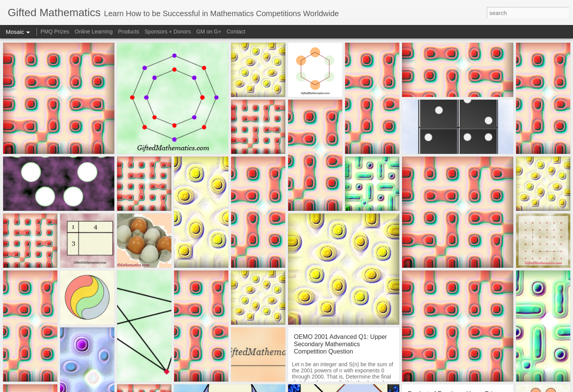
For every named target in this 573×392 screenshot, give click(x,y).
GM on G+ (209, 32)
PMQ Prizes (55, 32)
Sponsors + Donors (168, 32)
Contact (236, 32)
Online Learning (94, 32)
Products (128, 32)
